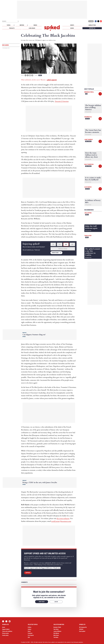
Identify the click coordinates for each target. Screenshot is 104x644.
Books (72, 28)
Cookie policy (5, 635)
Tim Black (56, 637)
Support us (92, 28)
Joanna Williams (57, 631)
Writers (22, 25)
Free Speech (88, 141)
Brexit (29, 631)
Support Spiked (6, 629)
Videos (35, 25)
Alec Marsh (88, 187)
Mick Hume (56, 635)
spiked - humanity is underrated (52, 28)
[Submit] (18, 21)
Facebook (96, 21)
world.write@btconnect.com (61, 521)
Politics (87, 119)
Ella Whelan (56, 633)
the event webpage (63, 518)
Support (28, 573)
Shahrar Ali (88, 117)
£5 (53, 244)
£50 (72, 244)
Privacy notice (5, 633)
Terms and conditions (7, 631)
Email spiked (82, 631)
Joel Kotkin (88, 213)
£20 (66, 244)
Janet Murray (89, 140)
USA (86, 94)
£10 (60, 244)
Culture (30, 629)
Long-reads (32, 28)
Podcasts (12, 28)
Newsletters (92, 25)
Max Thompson (89, 164)
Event (87, 237)
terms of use (48, 642)
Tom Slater (88, 236)
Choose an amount (63, 249)
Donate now (55, 253)
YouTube (101, 21)
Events (72, 25)
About (4, 627)
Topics (9, 25)
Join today (42, 602)
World (87, 215)
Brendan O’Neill (57, 627)
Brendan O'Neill (89, 92)
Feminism (30, 633)
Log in (91, 21)
